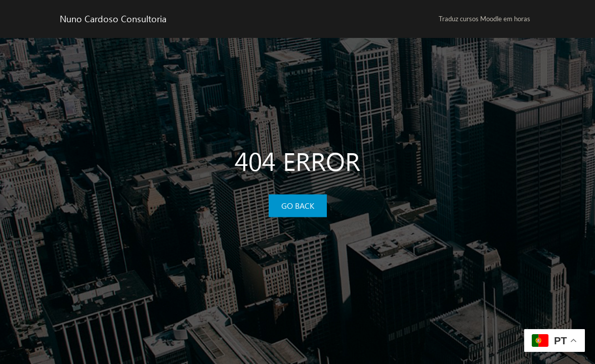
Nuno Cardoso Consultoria (113, 19)
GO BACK (298, 206)
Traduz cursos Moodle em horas (484, 19)
